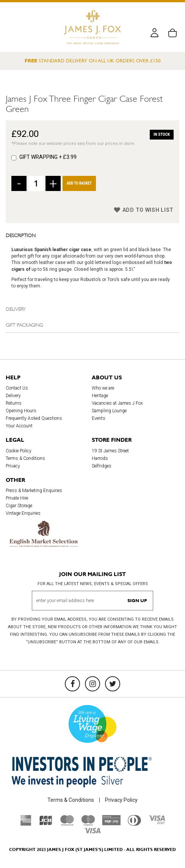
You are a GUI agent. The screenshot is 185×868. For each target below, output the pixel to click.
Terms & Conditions (25, 458)
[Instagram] (92, 684)
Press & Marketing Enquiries (34, 491)
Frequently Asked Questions (34, 418)
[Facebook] (72, 684)
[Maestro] (88, 824)
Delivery (16, 309)
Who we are (103, 388)
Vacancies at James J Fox (117, 403)
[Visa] (92, 832)
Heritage (100, 396)
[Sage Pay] (111, 823)
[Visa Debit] (157, 822)
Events (99, 418)
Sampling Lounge (109, 411)
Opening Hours (21, 411)
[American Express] (26, 824)
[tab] (92, 235)
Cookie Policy (19, 451)
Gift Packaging (24, 325)
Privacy (13, 466)
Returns (14, 403)
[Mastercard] (67, 824)
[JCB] (46, 824)
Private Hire (17, 498)
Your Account (19, 426)
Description (21, 235)
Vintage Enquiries (23, 513)
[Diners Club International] (134, 824)
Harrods (100, 458)
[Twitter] (113, 684)
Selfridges (102, 466)
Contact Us (17, 388)
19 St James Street (110, 451)
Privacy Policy (121, 800)
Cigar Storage (19, 506)
